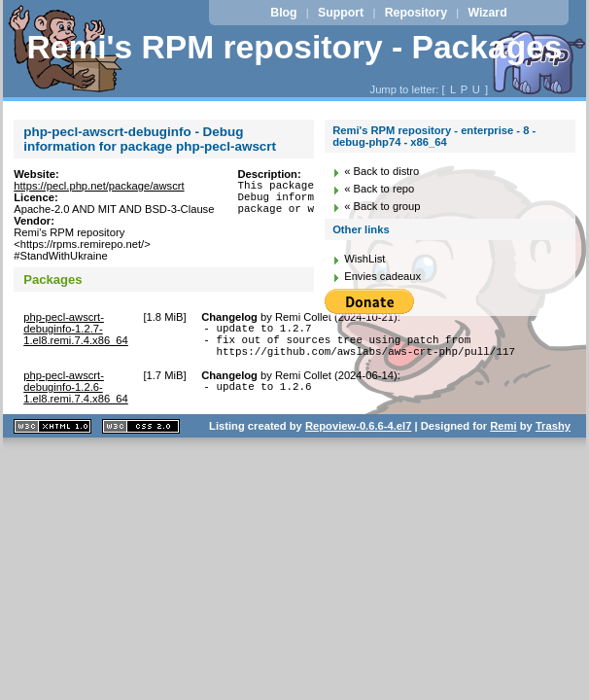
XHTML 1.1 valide (52, 435)
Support (341, 13)
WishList (364, 259)
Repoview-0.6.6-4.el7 (358, 435)
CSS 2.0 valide (141, 435)
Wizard (487, 13)
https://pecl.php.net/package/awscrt (99, 186)
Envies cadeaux (382, 276)
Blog (283, 13)
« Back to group (382, 206)
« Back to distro (381, 171)
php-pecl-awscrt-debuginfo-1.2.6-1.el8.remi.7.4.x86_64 (76, 396)
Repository (416, 13)
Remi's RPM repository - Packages (294, 47)
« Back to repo (379, 189)
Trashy (553, 435)
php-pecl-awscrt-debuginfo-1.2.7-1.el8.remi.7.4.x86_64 (76, 329)
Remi (503, 435)
